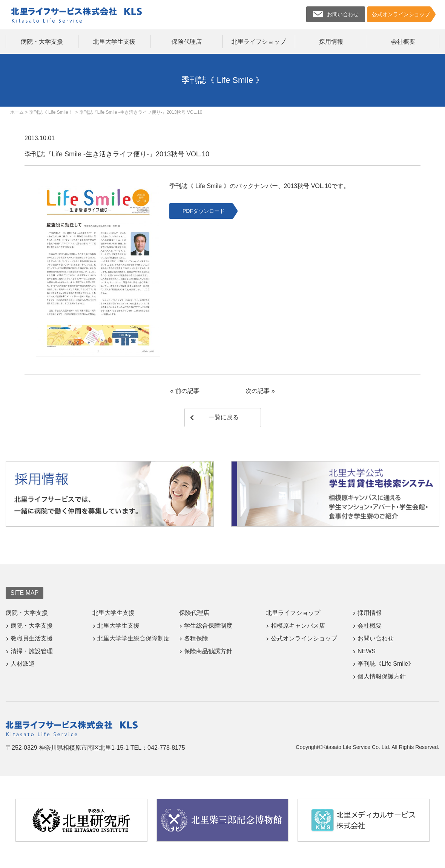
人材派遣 (23, 664)
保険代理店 (187, 42)
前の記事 (187, 391)
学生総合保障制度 (208, 626)
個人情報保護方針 (382, 676)
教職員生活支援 (32, 638)
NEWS (367, 651)
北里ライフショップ (259, 42)
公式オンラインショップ (304, 638)
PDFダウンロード (204, 211)
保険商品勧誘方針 (208, 651)
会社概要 (403, 42)
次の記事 (258, 391)
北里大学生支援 (114, 42)
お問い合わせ (376, 638)
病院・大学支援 (42, 42)
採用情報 (331, 42)
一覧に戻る (224, 417)
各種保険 (196, 638)
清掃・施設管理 (32, 651)
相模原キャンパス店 (298, 626)
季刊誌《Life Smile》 (386, 664)
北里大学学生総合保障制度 (133, 638)
